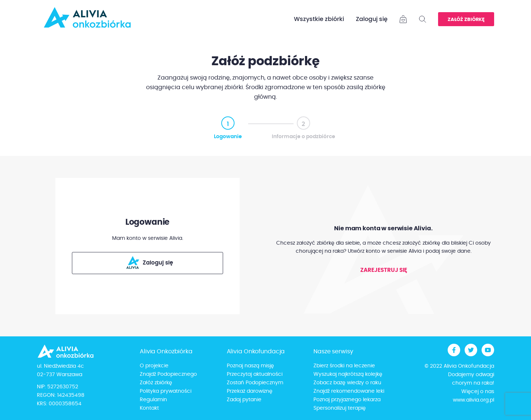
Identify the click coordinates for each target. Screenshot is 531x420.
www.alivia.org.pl (473, 400)
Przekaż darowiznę (250, 391)
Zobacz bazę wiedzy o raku (347, 383)
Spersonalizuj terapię (340, 408)
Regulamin (153, 400)
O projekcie (154, 366)
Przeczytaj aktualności (255, 374)
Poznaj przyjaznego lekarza (347, 400)
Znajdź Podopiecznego (168, 374)
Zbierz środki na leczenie (344, 366)
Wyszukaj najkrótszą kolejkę (348, 374)
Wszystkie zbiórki (319, 19)
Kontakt (149, 408)
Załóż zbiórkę (466, 20)
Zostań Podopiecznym (255, 383)
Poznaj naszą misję (250, 366)
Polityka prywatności (166, 391)
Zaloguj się (372, 19)
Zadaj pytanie (244, 400)
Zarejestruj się (384, 270)
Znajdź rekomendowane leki (349, 391)
